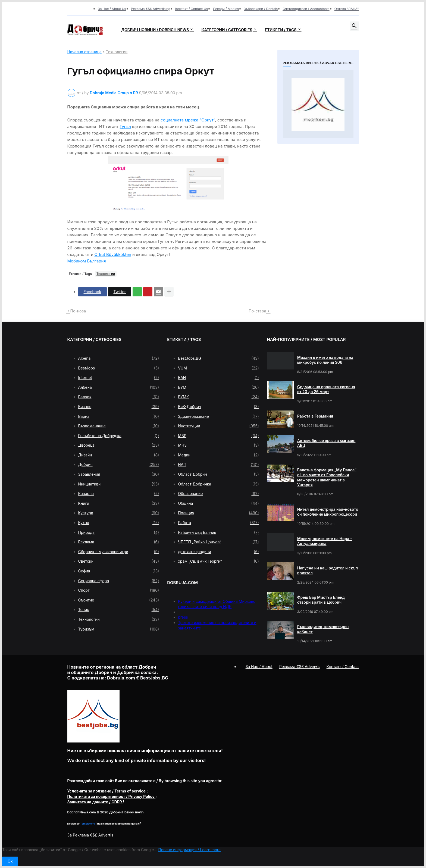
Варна (119, 416)
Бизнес (119, 407)
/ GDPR (95, 802)
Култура (119, 513)
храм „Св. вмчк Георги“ (218, 561)
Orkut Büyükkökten (113, 254)
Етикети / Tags (281, 30)
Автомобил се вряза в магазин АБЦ (326, 443)
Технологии (117, 52)
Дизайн (119, 455)
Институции (218, 426)
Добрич (119, 465)
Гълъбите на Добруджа (119, 436)
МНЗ (218, 445)
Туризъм (119, 629)
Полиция (218, 513)
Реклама (119, 542)
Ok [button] (10, 861)
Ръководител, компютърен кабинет (323, 629)
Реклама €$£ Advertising (151, 9)
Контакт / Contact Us (192, 9)
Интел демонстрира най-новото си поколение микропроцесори (328, 512)
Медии (218, 455)
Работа (218, 523)
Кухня (119, 523)
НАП (218, 465)
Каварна (119, 494)
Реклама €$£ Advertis (93, 835)
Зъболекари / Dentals (261, 9)
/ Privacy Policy (112, 796)
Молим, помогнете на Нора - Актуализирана (325, 541)
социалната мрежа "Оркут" (188, 120)
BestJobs (119, 368)
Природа (119, 532)
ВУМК (218, 397)
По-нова (78, 311)
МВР (218, 436)
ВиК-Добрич (218, 407)
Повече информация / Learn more (189, 850)
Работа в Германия (315, 416)
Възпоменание (119, 426)
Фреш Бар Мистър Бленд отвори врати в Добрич (321, 600)
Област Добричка (218, 484)
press (183, 617)
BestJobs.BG (218, 358)
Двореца (119, 445)
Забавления (119, 474)
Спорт (119, 590)
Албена (119, 387)
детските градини (218, 552)
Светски (119, 561)
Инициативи (119, 484)
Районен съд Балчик (218, 532)
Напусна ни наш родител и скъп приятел (328, 570)
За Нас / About (259, 667)
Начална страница (84, 52)
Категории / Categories (227, 30)
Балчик (119, 397)
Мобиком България (87, 261)
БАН (218, 378)
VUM (218, 368)
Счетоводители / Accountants (306, 9)
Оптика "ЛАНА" (347, 9)
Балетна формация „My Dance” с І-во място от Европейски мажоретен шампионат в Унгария (327, 477)
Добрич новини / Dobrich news (155, 30)
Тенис (119, 610)
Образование (218, 494)
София (119, 571)
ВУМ (218, 387)
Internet (119, 378)
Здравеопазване (218, 416)
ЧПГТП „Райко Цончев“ (218, 542)
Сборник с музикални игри (119, 552)
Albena (119, 358)
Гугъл (125, 126)
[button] (354, 26)
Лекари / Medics (226, 9)
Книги (119, 503)
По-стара (257, 311)
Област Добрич (218, 474)
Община (218, 503)
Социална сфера (119, 581)
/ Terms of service (107, 791)
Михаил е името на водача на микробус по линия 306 (325, 360)
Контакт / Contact (343, 667)
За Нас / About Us (112, 9)
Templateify (87, 824)
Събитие (119, 600)
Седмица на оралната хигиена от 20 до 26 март (326, 389)
